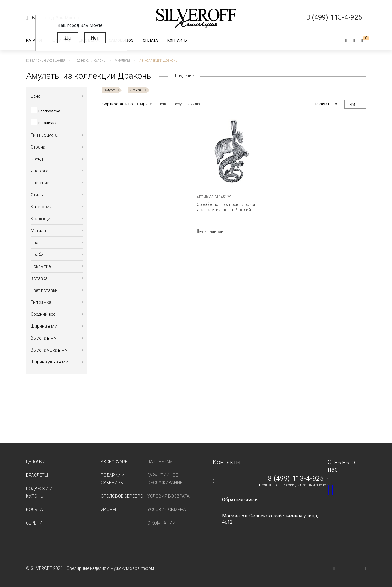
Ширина (145, 104)
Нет (95, 38)
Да (68, 38)
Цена (163, 104)
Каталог (35, 40)
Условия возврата (168, 496)
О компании (161, 523)
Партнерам (160, 462)
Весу (178, 104)
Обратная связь (240, 500)
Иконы (108, 510)
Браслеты (37, 475)
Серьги (34, 523)
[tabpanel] (234, 152)
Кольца (34, 510)
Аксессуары (115, 462)
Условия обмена (167, 510)
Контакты (177, 40)
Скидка (195, 104)
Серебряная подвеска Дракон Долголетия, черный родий (227, 207)
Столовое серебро (122, 496)
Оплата (150, 40)
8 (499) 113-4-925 (296, 479)
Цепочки (36, 462)
